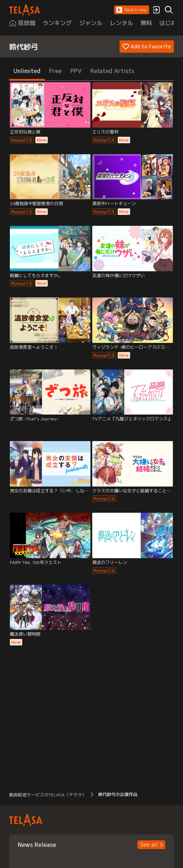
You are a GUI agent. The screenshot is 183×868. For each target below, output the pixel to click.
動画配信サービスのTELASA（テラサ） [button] (48, 795)
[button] (132, 10)
